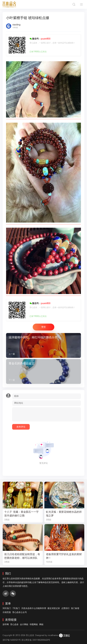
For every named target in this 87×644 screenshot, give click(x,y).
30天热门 (7, 608)
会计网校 (24, 624)
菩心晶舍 (14, 624)
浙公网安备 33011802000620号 (36, 640)
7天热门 (16, 608)
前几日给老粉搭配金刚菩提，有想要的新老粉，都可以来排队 (22, 556)
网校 (41, 624)
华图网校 (34, 624)
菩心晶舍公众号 (20, 612)
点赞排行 (65, 608)
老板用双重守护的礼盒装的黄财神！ (64, 556)
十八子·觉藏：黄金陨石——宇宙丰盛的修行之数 (21, 514)
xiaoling (16, 25)
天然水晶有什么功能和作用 (34, 608)
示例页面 (7, 612)
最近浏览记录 (54, 608)
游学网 (6, 624)
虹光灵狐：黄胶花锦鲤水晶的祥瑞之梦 (64, 514)
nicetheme (53, 635)
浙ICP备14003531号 (12, 640)
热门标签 (75, 608)
